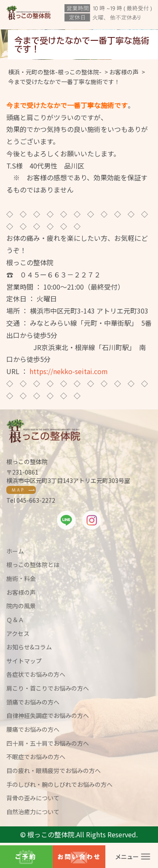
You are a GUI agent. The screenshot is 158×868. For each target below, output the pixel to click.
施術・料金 (21, 578)
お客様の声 (21, 592)
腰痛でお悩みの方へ (33, 729)
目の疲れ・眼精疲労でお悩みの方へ (54, 770)
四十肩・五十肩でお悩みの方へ (48, 743)
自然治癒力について (33, 812)
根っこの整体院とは (33, 565)
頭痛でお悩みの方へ (33, 702)
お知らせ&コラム (29, 647)
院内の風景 (21, 606)
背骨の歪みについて (33, 798)
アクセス (18, 633)
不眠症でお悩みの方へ (36, 757)
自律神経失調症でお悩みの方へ (48, 715)
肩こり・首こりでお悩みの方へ (48, 688)
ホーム (15, 551)
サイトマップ (24, 661)
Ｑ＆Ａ (15, 620)
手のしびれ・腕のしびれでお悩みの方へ (59, 784)
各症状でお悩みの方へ (36, 674)
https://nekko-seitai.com (69, 371)
